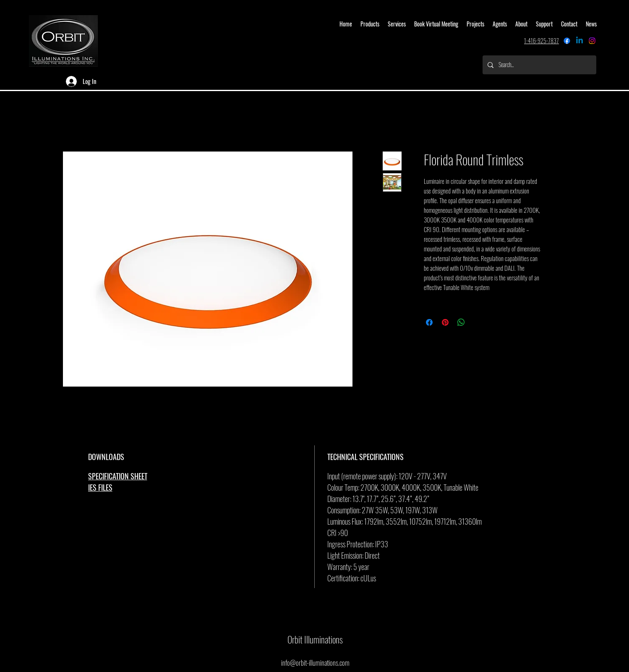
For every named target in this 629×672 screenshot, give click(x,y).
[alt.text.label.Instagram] (592, 41)
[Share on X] (477, 322)
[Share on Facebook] (429, 322)
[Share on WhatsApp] (461, 322)
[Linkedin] (579, 41)
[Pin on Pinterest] (445, 322)
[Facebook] (567, 41)
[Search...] (539, 65)
